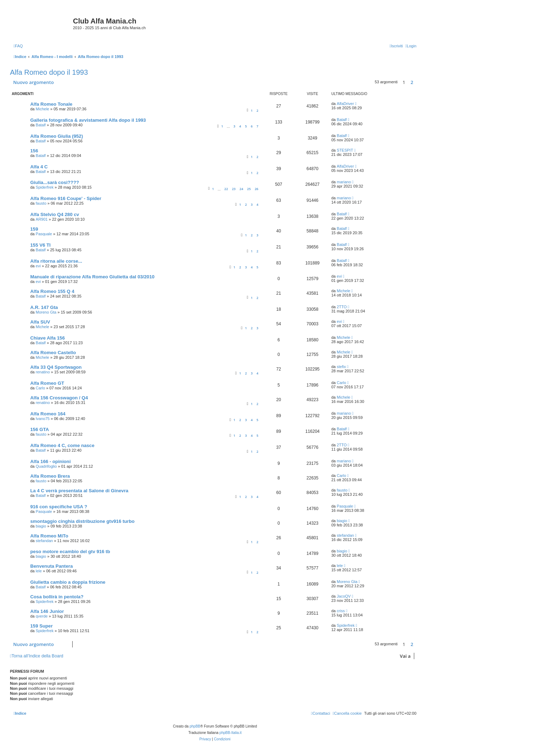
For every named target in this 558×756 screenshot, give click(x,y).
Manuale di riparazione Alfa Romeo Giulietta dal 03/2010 (92, 277)
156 (34, 151)
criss (341, 611)
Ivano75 (43, 419)
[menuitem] (18, 46)
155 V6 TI (40, 245)
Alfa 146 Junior (47, 611)
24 (241, 189)
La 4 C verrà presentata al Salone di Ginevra (79, 491)
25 (249, 189)
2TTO (342, 307)
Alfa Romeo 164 (48, 414)
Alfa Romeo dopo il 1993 (49, 72)
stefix (341, 367)
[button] (418, 82)
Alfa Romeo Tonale (51, 104)
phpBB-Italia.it (231, 733)
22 (226, 189)
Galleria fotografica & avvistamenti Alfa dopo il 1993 (88, 120)
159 (34, 229)
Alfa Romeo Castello (53, 353)
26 (257, 189)
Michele (42, 109)
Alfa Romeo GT (47, 383)
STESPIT (345, 150)
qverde (42, 616)
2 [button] (412, 82)
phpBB (195, 726)
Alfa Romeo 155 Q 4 (52, 291)
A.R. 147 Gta (44, 307)
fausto (41, 203)
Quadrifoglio (46, 466)
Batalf (41, 125)
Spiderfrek (44, 187)
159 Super (41, 626)
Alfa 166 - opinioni (51, 461)
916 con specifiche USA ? (59, 507)
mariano (344, 182)
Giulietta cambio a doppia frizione (68, 582)
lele (39, 571)
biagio (41, 526)
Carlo (40, 388)
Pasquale (44, 234)
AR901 (42, 219)
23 (234, 189)
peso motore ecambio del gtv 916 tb (70, 552)
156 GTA (40, 429)
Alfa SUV (40, 322)
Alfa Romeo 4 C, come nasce (62, 445)
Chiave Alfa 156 (48, 338)
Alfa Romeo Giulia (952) (57, 136)
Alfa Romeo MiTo (49, 536)
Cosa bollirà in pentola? (57, 597)
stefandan (44, 541)
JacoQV (344, 596)
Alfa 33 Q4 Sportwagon (56, 367)
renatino (43, 372)
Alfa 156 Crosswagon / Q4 (59, 398)
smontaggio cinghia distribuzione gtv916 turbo (82, 521)
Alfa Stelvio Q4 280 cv (55, 214)
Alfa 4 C (39, 167)
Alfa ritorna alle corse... (56, 261)
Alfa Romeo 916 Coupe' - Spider (66, 198)
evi (38, 266)
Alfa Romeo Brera (50, 476)
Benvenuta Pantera (51, 566)
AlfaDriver (345, 104)
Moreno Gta (46, 312)
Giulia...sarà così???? (55, 182)
